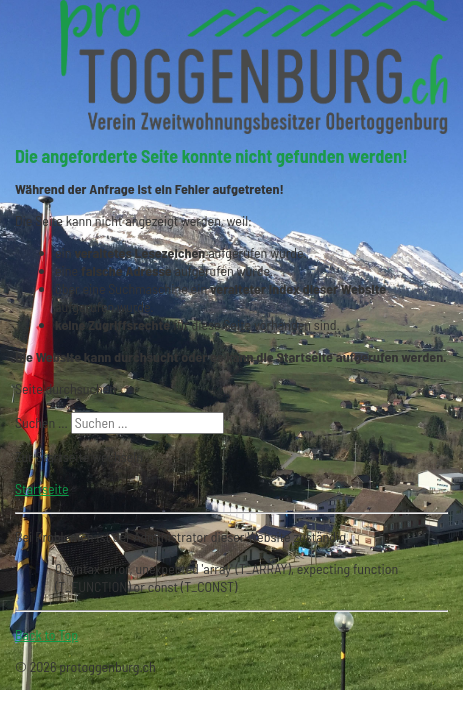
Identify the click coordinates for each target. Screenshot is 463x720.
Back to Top (46, 634)
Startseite (42, 488)
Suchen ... (41, 422)
